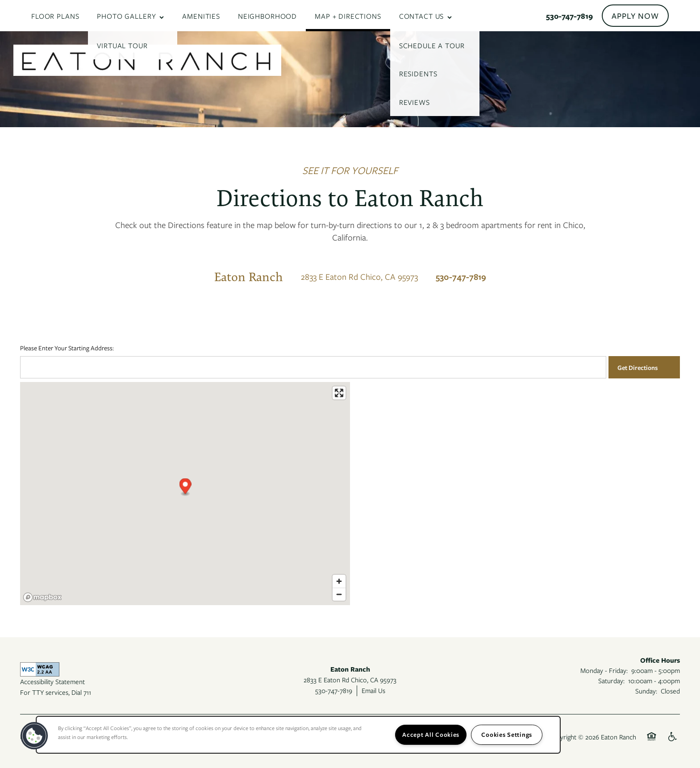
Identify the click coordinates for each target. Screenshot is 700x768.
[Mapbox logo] (42, 597)
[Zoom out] (339, 594)
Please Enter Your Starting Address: (67, 348)
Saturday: (611, 681)
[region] (298, 735)
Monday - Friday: (604, 670)
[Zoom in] (339, 581)
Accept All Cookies (431, 735)
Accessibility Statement (52, 681)
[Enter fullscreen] (339, 393)
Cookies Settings (507, 735)
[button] (635, 16)
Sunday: (646, 691)
